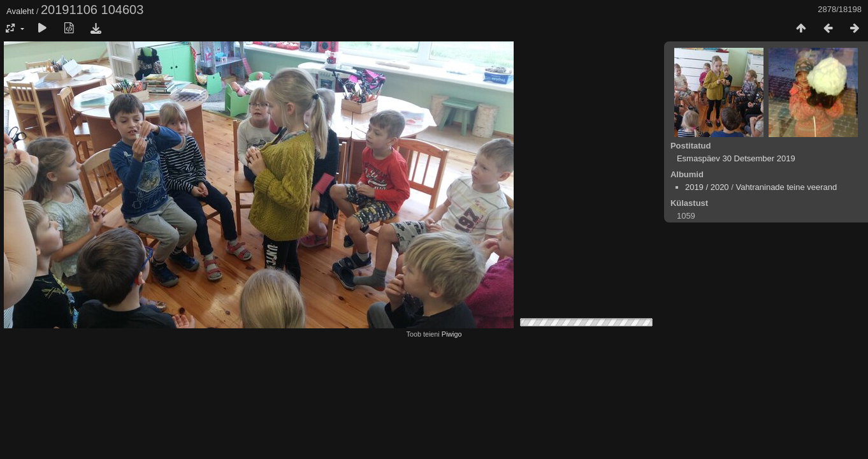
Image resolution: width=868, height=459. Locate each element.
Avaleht (20, 11)
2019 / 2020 (707, 187)
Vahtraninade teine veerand (786, 187)
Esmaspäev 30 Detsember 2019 (736, 158)
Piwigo (452, 334)
